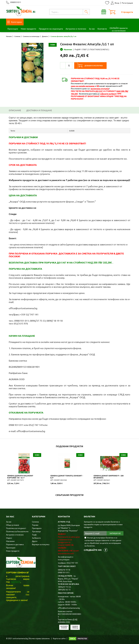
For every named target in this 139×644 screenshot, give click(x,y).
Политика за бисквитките (17, 531)
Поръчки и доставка (15, 544)
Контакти (102, 29)
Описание (15, 110)
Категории (15, 22)
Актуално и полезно (76, 29)
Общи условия (13, 524)
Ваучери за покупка (41, 544)
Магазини (10, 540)
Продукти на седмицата (51, 29)
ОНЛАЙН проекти (119, 29)
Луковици (36, 531)
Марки (9, 537)
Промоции (13, 29)
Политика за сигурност (16, 527)
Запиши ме (115, 533)
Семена (35, 521)
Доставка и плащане (39, 110)
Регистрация (127, 3)
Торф (34, 534)
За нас (92, 29)
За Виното (36, 537)
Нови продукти (28, 29)
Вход (115, 3)
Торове (35, 524)
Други (35, 540)
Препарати (37, 527)
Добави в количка (97, 66)
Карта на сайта (59, 638)
